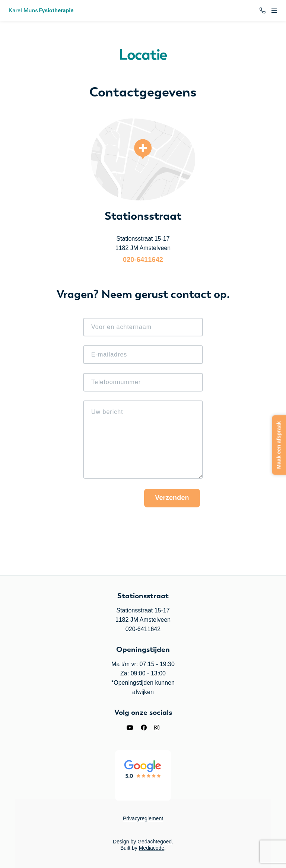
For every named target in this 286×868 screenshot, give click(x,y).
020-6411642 (143, 260)
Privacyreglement (143, 818)
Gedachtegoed (155, 842)
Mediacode (152, 848)
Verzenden (172, 498)
